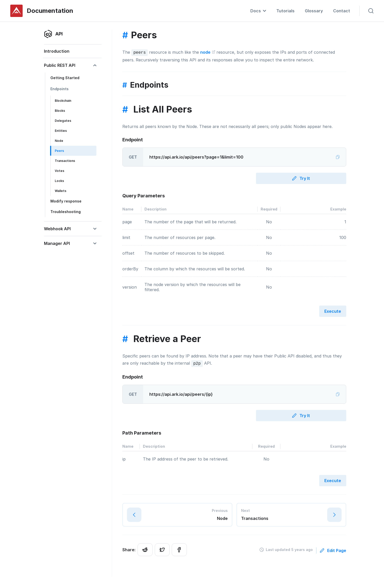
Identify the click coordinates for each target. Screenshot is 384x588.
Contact (342, 11)
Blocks (60, 111)
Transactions (65, 161)
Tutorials (285, 11)
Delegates (63, 121)
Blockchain (63, 101)
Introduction (57, 51)
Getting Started (65, 78)
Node (59, 141)
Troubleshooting (66, 212)
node (208, 52)
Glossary (314, 11)
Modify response (66, 201)
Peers (59, 151)
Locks (59, 181)
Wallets (61, 191)
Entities (61, 131)
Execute (333, 311)
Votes (60, 171)
